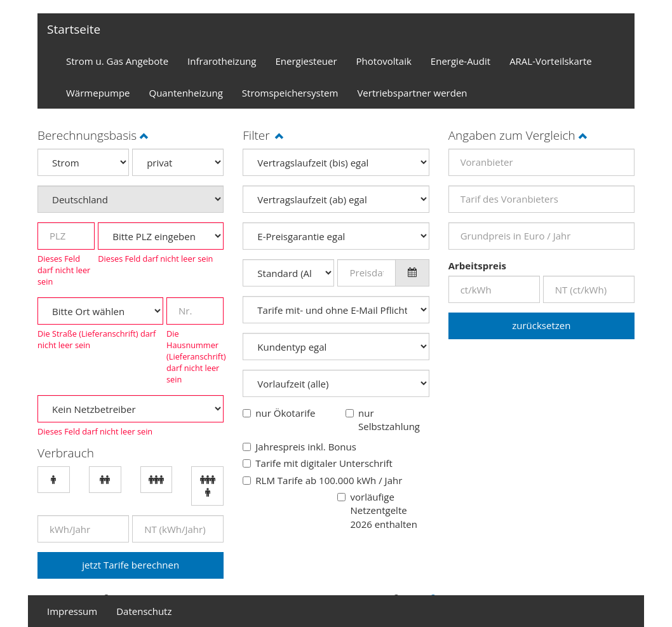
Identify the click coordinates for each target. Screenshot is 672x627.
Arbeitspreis (477, 266)
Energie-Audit (460, 61)
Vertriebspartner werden (412, 93)
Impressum (72, 611)
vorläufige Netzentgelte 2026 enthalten (383, 510)
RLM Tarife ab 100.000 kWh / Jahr (329, 480)
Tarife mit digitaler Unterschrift (324, 463)
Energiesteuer (306, 61)
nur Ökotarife (285, 413)
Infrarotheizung (222, 61)
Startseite (74, 29)
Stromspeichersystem (290, 93)
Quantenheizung (186, 93)
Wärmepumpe (98, 93)
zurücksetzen (541, 325)
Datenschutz (144, 611)
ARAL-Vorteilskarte (551, 61)
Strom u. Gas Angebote (117, 61)
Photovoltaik (384, 61)
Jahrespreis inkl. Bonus (306, 447)
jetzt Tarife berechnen (131, 565)
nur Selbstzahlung (389, 420)
